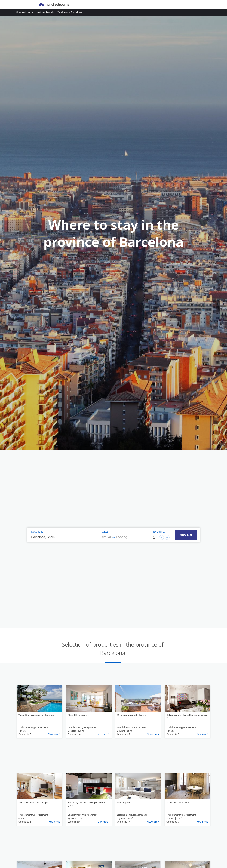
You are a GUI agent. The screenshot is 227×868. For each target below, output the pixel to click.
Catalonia (62, 12)
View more (53, 734)
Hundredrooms (25, 12)
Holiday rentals (45, 12)
